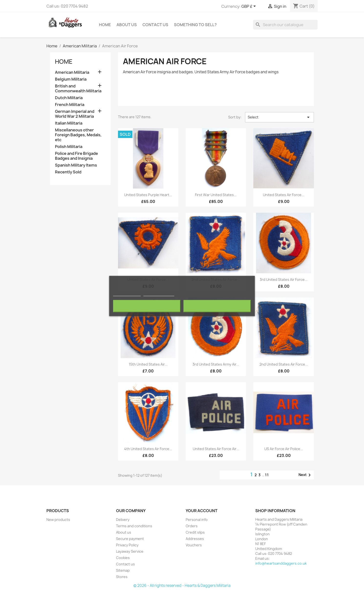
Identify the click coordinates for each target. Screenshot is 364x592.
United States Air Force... (284, 195)
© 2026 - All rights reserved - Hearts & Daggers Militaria (182, 586)
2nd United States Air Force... (284, 364)
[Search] (285, 25)
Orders (192, 526)
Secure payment (130, 539)
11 (267, 475)
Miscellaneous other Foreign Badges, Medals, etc (78, 135)
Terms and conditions (134, 526)
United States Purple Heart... (148, 195)
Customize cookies (159, 294)
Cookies (123, 558)
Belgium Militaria (71, 79)
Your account (202, 511)
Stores (122, 577)
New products (58, 520)
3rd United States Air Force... (284, 280)
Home (105, 25)
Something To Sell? (195, 25)
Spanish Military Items (76, 165)
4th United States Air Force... (148, 449)
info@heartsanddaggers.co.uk (281, 563)
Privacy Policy (127, 545)
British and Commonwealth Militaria (78, 89)
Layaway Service (130, 551)
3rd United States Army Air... (216, 364)
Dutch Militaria (69, 98)
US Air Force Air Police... (284, 449)
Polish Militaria (69, 147)
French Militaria (70, 105)
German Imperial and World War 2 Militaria (75, 114)
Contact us (125, 564)
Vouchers (194, 545)
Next (305, 475)
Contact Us (155, 25)
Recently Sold (68, 172)
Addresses (195, 539)
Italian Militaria (69, 123)
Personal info (197, 520)
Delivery (123, 520)
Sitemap (123, 570)
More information (127, 294)
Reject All (147, 306)
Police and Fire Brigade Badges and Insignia (76, 156)
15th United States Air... (148, 364)
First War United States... (216, 195)
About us (127, 25)
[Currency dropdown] (249, 7)
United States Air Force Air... (216, 449)
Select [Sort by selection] (279, 117)
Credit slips (195, 532)
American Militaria (72, 72)
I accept (217, 306)
